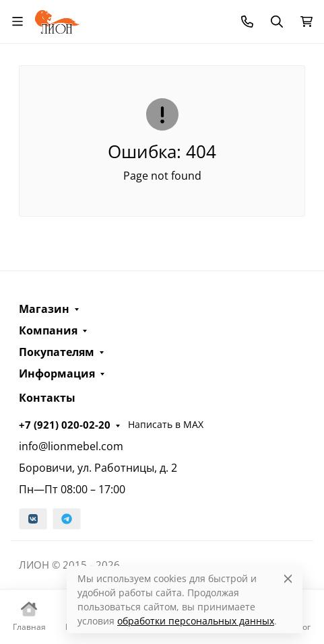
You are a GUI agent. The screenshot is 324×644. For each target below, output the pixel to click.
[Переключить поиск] (277, 22)
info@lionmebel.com (71, 446)
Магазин (44, 309)
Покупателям (57, 352)
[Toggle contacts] (247, 22)
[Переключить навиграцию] (18, 22)
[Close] (288, 578)
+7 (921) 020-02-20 (65, 425)
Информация (57, 373)
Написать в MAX (166, 424)
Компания (48, 330)
